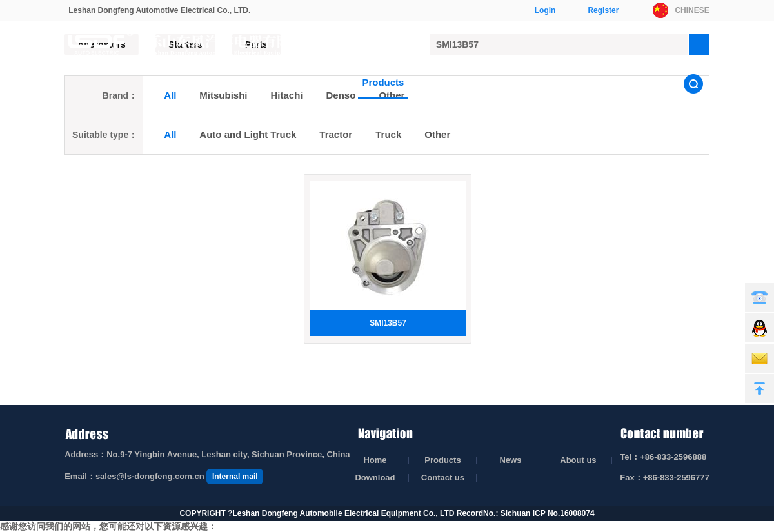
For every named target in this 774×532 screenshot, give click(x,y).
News (440, 82)
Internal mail (235, 464)
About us (497, 82)
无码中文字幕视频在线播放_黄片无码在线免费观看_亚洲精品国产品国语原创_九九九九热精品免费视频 (206, 526)
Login (545, 10)
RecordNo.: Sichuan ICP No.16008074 (526, 501)
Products (383, 82)
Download (564, 82)
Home (326, 82)
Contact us (635, 82)
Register (603, 10)
